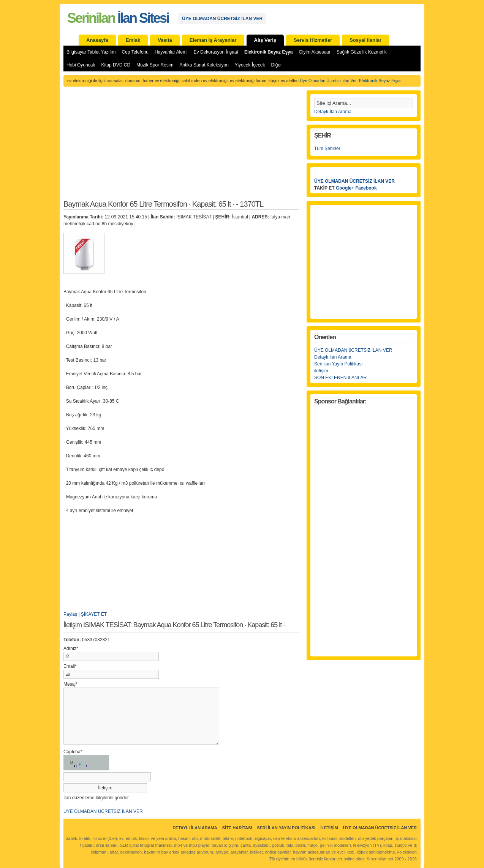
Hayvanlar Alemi (171, 52)
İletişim (329, 828)
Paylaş (70, 614)
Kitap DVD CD (116, 65)
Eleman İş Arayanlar (213, 40)
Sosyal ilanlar (365, 40)
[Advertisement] (181, 147)
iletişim (321, 371)
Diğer (276, 65)
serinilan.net (382, 859)
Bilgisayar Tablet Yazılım (91, 52)
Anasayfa (97, 40)
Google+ (345, 188)
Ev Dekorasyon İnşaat (216, 52)
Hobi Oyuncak (81, 65)
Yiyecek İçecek (250, 65)
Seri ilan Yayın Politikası (338, 364)
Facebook (366, 188)
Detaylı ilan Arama (333, 357)
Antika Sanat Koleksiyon (204, 65)
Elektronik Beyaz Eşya (268, 52)
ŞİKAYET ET (94, 614)
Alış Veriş (265, 40)
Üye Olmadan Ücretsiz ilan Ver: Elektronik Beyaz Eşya (350, 81)
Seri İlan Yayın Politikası (286, 828)
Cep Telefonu (135, 52)
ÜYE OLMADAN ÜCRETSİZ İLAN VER (222, 19)
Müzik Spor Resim (155, 65)
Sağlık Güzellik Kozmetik (362, 52)
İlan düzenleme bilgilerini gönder (96, 798)
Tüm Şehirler (327, 149)
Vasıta (165, 40)
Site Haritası (237, 828)
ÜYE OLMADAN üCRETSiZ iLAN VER (353, 350)
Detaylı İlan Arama (333, 112)
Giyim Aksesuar (314, 52)
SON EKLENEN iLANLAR (340, 378)
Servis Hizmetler (313, 40)
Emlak (133, 40)
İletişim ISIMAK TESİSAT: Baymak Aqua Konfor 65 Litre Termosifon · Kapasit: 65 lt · (174, 625)
